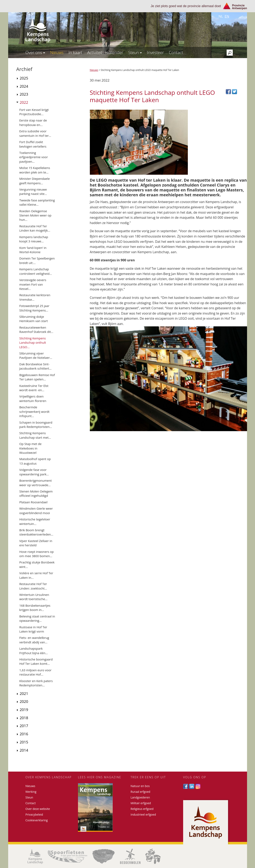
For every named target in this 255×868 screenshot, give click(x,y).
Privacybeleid (34, 814)
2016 (24, 734)
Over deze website (38, 809)
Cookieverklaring (37, 820)
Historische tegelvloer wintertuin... (35, 521)
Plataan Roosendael (33, 502)
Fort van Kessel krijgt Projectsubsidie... (34, 112)
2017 (24, 726)
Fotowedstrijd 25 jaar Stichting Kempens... (34, 308)
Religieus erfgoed (142, 809)
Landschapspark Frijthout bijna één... (34, 651)
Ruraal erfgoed (140, 792)
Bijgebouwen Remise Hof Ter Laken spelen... (37, 377)
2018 (24, 718)
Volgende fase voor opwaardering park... (34, 472)
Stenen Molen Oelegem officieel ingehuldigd (36, 493)
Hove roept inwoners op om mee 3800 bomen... (37, 554)
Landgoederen (140, 797)
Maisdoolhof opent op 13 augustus (35, 461)
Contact (176, 52)
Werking (31, 792)
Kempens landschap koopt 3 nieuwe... (34, 239)
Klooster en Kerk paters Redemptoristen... (36, 683)
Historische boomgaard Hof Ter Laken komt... (36, 661)
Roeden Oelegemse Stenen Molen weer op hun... (35, 215)
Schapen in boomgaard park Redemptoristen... (36, 425)
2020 (24, 701)
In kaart (75, 52)
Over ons (35, 52)
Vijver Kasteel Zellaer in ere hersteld (36, 543)
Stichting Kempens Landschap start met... (35, 435)
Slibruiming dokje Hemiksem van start (34, 319)
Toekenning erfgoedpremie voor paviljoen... (34, 157)
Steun (135, 52)
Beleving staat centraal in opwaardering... (37, 618)
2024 (24, 86)
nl (221, 16)
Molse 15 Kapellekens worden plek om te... (35, 170)
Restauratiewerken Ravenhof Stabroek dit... (36, 330)
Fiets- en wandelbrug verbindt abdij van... (34, 640)
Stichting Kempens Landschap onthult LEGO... (33, 343)
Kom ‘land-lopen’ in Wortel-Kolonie (33, 250)
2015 (24, 742)
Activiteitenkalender (105, 52)
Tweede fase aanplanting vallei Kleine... (37, 202)
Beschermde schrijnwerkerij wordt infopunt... (35, 411)
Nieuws (57, 52)
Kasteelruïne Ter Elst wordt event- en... (34, 388)
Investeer (155, 52)
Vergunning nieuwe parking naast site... (33, 192)
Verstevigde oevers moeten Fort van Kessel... (33, 284)
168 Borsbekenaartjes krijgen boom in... (35, 608)
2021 (24, 694)
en (227, 16)
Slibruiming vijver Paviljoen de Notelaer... (36, 355)
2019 (24, 710)
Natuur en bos (140, 786)
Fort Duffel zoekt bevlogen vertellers (33, 144)
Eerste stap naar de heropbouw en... (33, 122)
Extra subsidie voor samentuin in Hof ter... (35, 133)
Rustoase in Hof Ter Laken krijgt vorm (33, 629)
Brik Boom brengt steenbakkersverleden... (36, 532)
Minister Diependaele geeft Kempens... (35, 181)
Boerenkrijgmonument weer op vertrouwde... (36, 483)
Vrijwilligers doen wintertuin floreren (33, 398)
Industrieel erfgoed (143, 814)
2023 (24, 94)
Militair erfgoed (141, 803)
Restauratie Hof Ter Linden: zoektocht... (33, 586)
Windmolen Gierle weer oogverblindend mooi (36, 511)
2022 (24, 102)
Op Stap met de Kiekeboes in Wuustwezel (31, 448)
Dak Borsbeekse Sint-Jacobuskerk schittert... (36, 366)
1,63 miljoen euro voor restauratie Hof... (36, 672)
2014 (24, 750)
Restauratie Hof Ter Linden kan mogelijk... (35, 228)
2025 (24, 78)
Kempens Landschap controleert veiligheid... (36, 271)
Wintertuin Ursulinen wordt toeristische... (34, 597)
